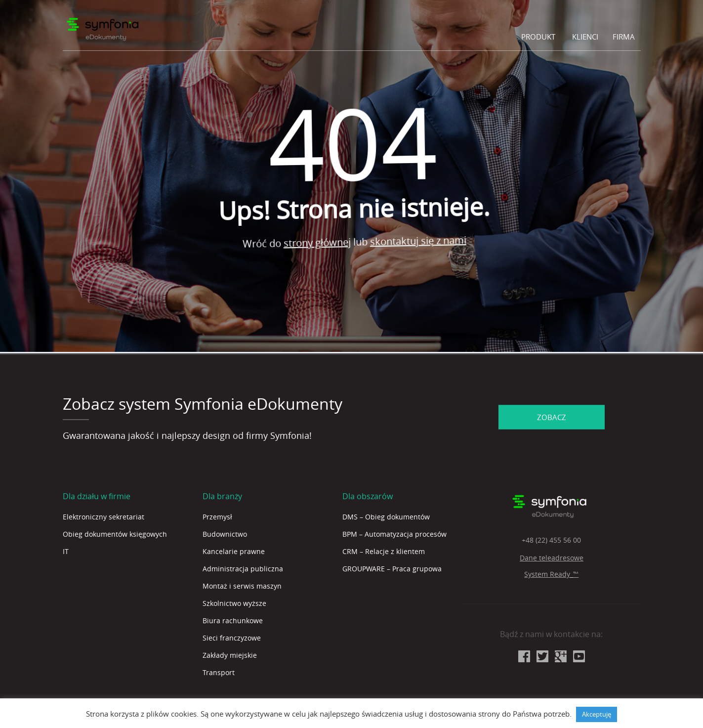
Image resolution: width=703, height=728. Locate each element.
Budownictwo (225, 534)
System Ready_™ (551, 574)
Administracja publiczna (243, 569)
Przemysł (217, 517)
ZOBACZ (552, 417)
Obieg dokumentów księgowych (115, 534)
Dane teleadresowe (552, 558)
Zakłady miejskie (230, 655)
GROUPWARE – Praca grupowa (392, 569)
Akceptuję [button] (597, 714)
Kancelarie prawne (234, 551)
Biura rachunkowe (233, 621)
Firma (624, 37)
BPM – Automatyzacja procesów (394, 534)
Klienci (585, 37)
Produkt (538, 37)
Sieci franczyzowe (232, 638)
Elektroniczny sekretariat (103, 517)
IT (66, 551)
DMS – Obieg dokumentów (386, 517)
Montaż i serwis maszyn (242, 586)
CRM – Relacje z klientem (384, 551)
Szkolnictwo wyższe (234, 603)
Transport (219, 672)
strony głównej (319, 243)
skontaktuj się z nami (420, 239)
